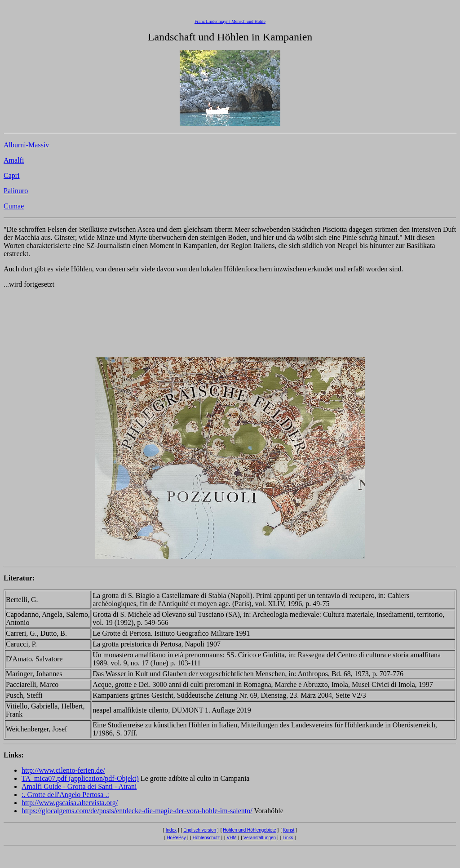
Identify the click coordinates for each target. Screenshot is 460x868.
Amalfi (14, 160)
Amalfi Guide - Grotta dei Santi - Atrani (79, 786)
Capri (12, 175)
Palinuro (16, 191)
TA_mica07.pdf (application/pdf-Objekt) (80, 778)
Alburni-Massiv (26, 145)
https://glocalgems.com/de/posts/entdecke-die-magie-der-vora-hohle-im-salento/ (137, 811)
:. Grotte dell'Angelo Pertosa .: (65, 795)
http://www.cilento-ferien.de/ (63, 770)
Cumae (14, 206)
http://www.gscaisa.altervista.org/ (70, 803)
